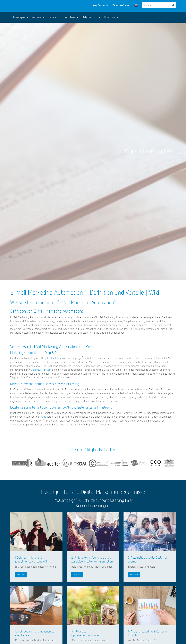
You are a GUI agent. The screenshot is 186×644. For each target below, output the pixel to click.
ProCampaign (30, 6)
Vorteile (36, 17)
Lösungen (19, 17)
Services (53, 17)
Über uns (109, 17)
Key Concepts (100, 6)
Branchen (69, 17)
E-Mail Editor (54, 358)
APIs (44, 417)
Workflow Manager (41, 370)
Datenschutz (89, 17)
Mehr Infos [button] (21, 574)
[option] (93, 151)
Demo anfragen (121, 6)
